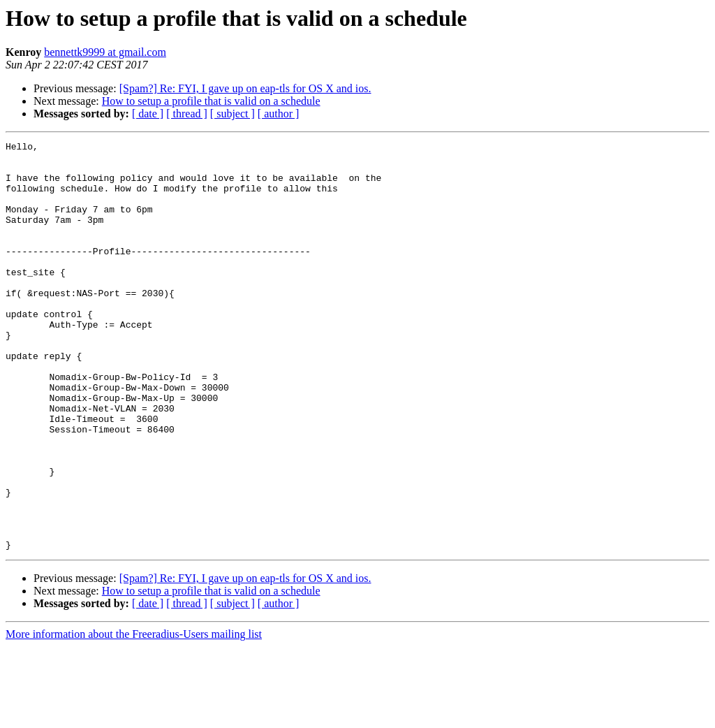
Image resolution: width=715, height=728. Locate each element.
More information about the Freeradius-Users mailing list (134, 716)
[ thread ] (187, 114)
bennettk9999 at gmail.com (105, 52)
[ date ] (148, 114)
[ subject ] (233, 114)
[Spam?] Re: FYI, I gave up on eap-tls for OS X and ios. (245, 88)
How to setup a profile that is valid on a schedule (211, 101)
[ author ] (279, 114)
